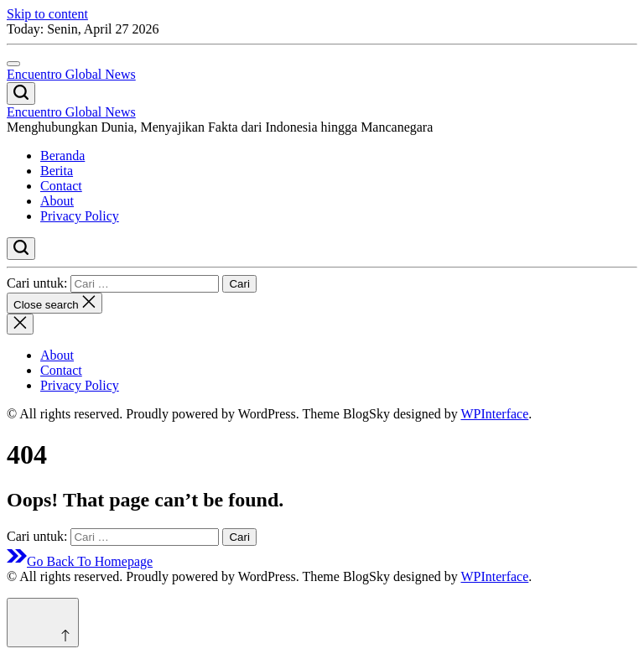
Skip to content (47, 14)
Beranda (62, 156)
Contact (61, 186)
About (57, 201)
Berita (57, 171)
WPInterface (494, 414)
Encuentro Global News (71, 74)
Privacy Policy (80, 216)
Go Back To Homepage (80, 561)
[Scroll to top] (43, 623)
